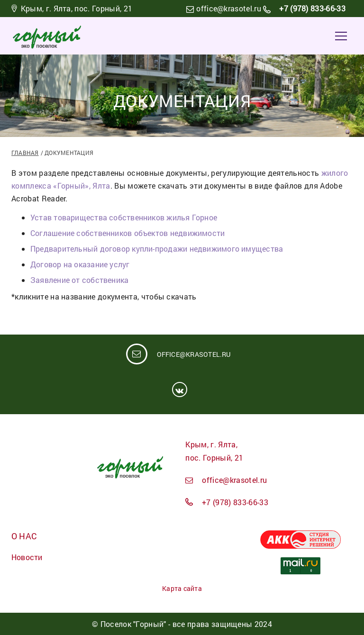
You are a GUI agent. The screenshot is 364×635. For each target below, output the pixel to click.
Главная (25, 153)
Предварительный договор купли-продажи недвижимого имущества (157, 249)
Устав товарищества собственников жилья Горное (124, 217)
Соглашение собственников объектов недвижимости (127, 233)
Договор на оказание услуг (80, 264)
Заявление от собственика (79, 280)
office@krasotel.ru (229, 8)
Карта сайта (182, 588)
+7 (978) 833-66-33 (311, 8)
